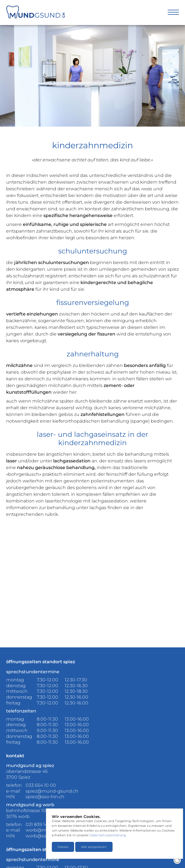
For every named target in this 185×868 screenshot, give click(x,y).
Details (63, 847)
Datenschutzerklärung (108, 835)
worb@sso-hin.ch (45, 836)
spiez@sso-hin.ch (45, 797)
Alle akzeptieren (94, 847)
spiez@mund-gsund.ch (52, 791)
